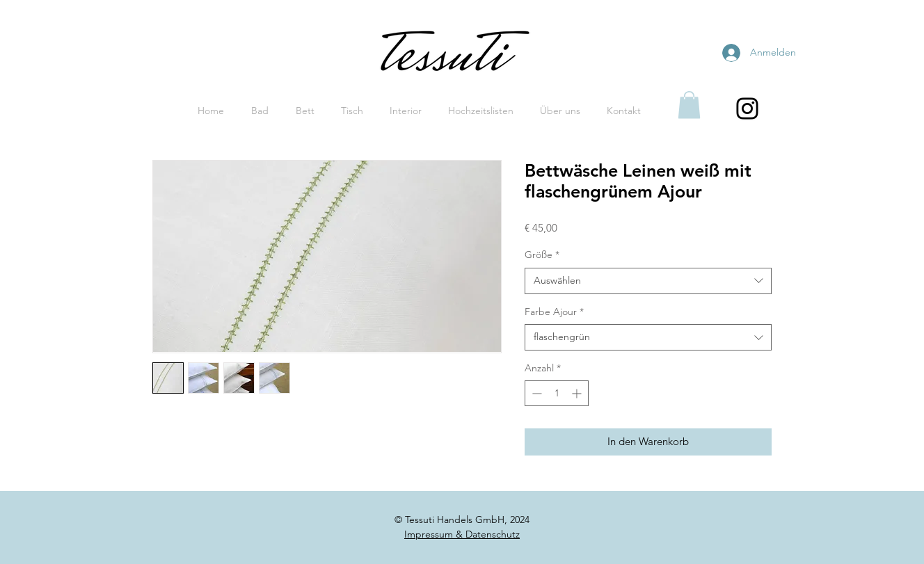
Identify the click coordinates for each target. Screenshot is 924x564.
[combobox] (648, 281)
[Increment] (578, 393)
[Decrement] (535, 393)
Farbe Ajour (554, 312)
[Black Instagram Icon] (747, 108)
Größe (542, 255)
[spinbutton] (557, 393)
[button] (689, 105)
